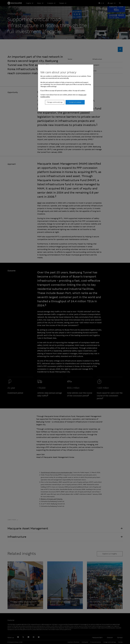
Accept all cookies (75, 102)
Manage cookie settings (55, 102)
